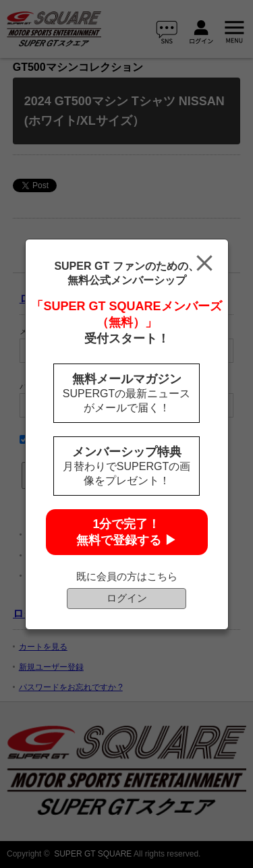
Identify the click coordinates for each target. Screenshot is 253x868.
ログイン (127, 598)
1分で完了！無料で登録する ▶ (126, 532)
